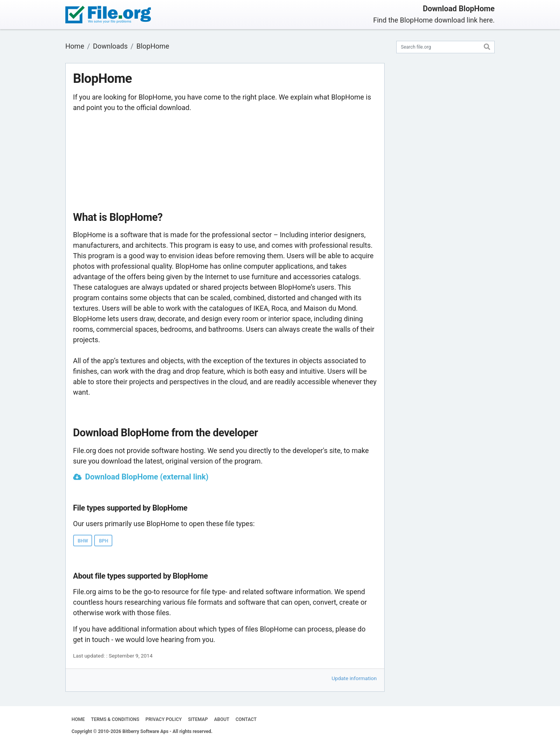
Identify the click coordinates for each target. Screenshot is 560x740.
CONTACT (246, 719)
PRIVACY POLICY (164, 719)
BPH (103, 541)
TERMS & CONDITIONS (115, 719)
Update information (354, 678)
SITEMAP (198, 719)
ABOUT (222, 719)
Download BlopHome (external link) (147, 477)
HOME (78, 719)
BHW (83, 541)
